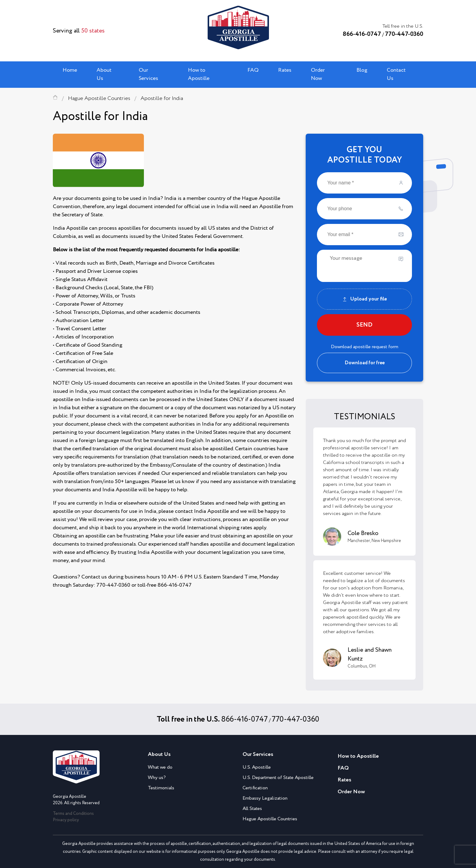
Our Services (148, 74)
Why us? (157, 778)
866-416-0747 (362, 34)
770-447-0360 (404, 34)
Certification (255, 788)
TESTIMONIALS (365, 417)
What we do (160, 767)
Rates (285, 70)
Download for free (365, 363)
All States (252, 809)
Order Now (318, 74)
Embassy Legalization (265, 798)
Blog (362, 70)
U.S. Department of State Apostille (278, 778)
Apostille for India (162, 98)
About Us (104, 74)
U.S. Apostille (257, 767)
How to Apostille (199, 74)
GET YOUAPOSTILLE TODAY (365, 155)
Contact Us (396, 74)
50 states (93, 31)
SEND (364, 325)
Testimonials (161, 788)
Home (70, 70)
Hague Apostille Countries (99, 98)
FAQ (253, 70)
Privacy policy (66, 820)
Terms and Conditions (73, 814)
